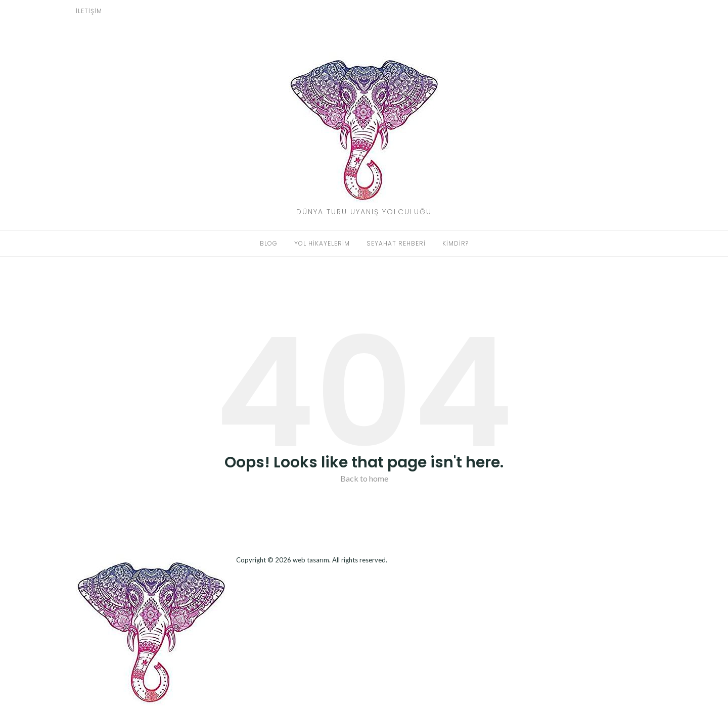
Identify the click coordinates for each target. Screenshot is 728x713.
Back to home (364, 478)
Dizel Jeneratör (238, 574)
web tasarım (311, 560)
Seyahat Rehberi (396, 243)
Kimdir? (456, 243)
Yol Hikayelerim (322, 243)
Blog (269, 243)
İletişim (89, 11)
